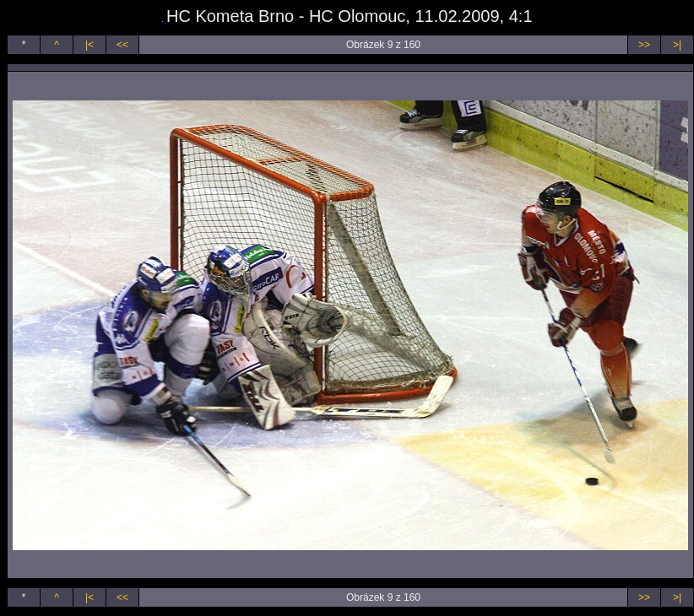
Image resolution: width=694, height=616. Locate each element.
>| (677, 45)
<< (122, 45)
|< (89, 45)
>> (644, 45)
